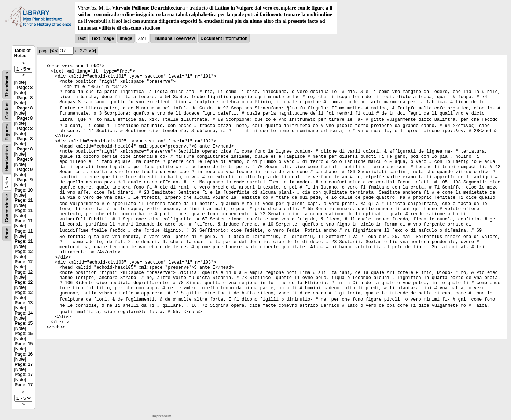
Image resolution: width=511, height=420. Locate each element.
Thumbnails (7, 84)
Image (126, 38)
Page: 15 (24, 323)
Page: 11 (24, 200)
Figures (7, 132)
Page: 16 (24, 354)
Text (81, 38)
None (7, 233)
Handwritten (7, 158)
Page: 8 (25, 88)
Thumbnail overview (174, 38)
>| (94, 51)
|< (52, 51)
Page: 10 (24, 190)
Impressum (161, 416)
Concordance (7, 208)
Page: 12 (24, 252)
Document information (224, 38)
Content (7, 110)
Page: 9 (25, 159)
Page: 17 (24, 364)
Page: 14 (24, 313)
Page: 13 (24, 303)
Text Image (103, 38)
